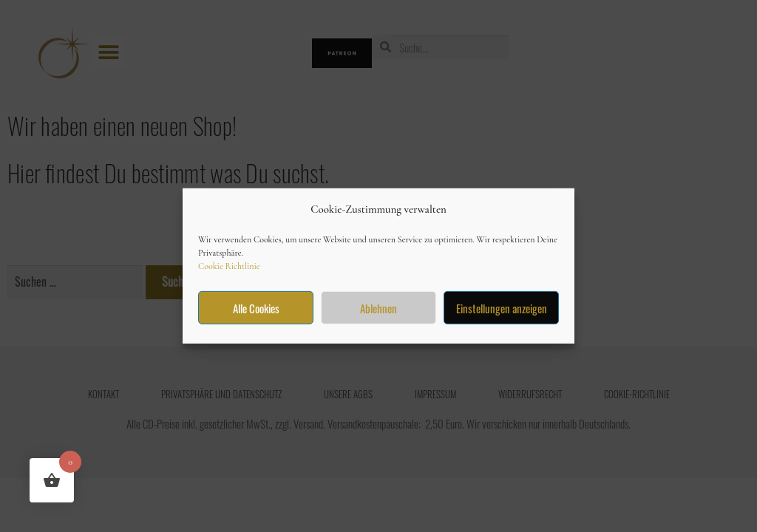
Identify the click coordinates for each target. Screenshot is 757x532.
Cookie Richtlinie (229, 266)
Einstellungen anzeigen (502, 308)
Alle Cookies (256, 308)
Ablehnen (378, 308)
